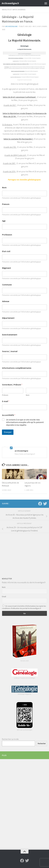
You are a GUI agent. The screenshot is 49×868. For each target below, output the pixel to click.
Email (4, 596)
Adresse (6, 301)
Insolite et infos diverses (14, 10)
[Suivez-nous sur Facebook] (40, 504)
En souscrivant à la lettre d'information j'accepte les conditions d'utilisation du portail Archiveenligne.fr (24, 607)
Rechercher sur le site (10, 739)
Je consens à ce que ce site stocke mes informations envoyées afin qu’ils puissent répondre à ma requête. (25, 422)
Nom (4, 188)
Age (4, 221)
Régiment (7, 268)
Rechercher (42, 744)
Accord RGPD (9, 415)
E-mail (6, 401)
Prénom (5, 395)
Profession (7, 235)
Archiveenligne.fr (10, 3)
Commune (7, 285)
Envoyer (8, 432)
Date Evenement (10, 335)
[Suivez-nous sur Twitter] (45, 504)
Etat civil (6, 251)
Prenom (6, 204)
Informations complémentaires (17, 368)
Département (8, 318)
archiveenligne (11, 26)
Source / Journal (10, 351)
